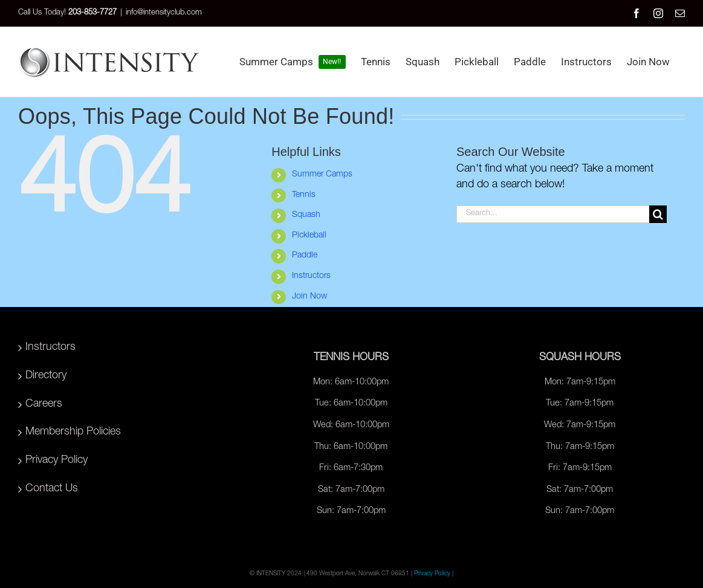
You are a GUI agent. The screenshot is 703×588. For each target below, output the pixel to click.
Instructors (311, 276)
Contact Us (52, 489)
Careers (44, 404)
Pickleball (309, 236)
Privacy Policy (57, 460)
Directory (46, 376)
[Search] (658, 214)
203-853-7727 (92, 13)
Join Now (309, 297)
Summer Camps (322, 175)
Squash (306, 215)
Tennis (304, 195)
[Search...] (553, 214)
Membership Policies (73, 432)
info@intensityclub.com (164, 13)
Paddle (305, 256)
